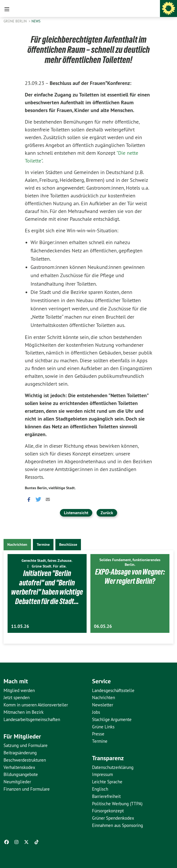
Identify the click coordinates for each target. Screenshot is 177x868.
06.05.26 (103, 626)
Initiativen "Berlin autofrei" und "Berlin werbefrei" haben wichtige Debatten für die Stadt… (47, 592)
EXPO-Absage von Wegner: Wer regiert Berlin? (130, 576)
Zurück (107, 513)
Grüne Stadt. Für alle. (49, 566)
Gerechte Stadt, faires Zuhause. (47, 561)
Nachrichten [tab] (17, 545)
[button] (28, 499)
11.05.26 (20, 626)
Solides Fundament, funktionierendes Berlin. (130, 562)
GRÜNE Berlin (16, 21)
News (36, 21)
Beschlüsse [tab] (68, 545)
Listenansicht (76, 513)
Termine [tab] (43, 545)
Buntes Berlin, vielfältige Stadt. (50, 488)
